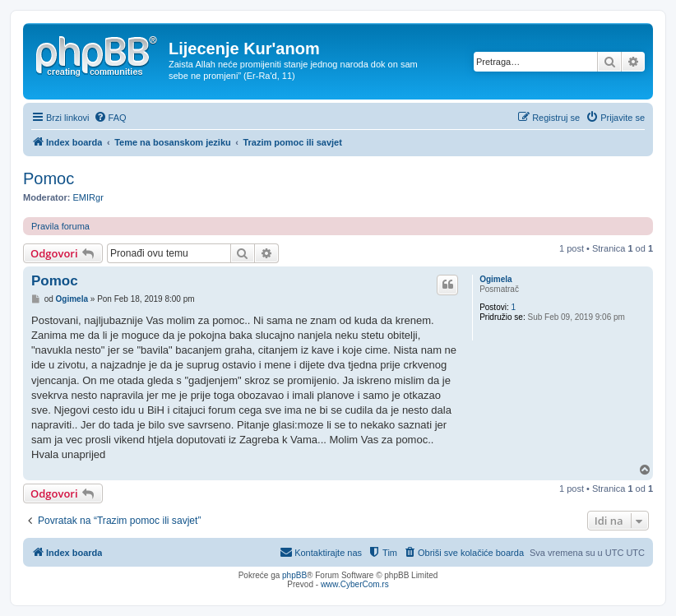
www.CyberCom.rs (355, 584)
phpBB (294, 575)
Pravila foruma (60, 226)
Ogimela (495, 279)
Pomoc (49, 178)
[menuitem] (110, 118)
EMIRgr (88, 197)
